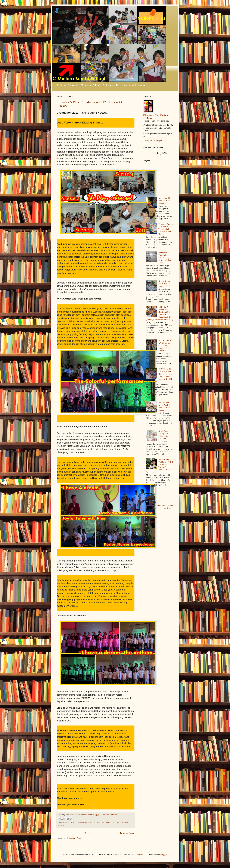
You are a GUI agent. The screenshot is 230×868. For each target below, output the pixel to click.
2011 (149, 531)
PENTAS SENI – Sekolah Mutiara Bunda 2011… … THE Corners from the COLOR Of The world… (160, 375)
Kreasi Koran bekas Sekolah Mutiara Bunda (165, 284)
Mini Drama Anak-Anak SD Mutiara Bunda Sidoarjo (165, 406)
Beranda (88, 833)
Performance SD (103, 822)
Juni (151, 502)
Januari (152, 526)
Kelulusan (92, 822)
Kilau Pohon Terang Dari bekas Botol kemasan (164, 435)
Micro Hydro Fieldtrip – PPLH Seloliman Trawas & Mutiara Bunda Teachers (160, 466)
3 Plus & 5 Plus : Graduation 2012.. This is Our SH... (161, 507)
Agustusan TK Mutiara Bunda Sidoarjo (165, 201)
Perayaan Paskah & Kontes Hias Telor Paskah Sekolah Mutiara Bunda (165, 229)
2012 (149, 498)
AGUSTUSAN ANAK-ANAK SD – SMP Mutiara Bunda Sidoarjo (165, 346)
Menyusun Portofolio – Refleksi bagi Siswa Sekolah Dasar (165, 258)
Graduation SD (82, 822)
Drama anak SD (69, 822)
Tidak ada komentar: (109, 815)
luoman (140, 855)
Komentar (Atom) (75, 838)
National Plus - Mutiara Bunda (157, 117)
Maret (152, 522)
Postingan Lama (127, 833)
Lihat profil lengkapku (153, 141)
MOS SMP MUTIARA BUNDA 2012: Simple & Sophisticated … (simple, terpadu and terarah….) (160, 313)
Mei (151, 513)
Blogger (164, 855)
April (152, 518)
